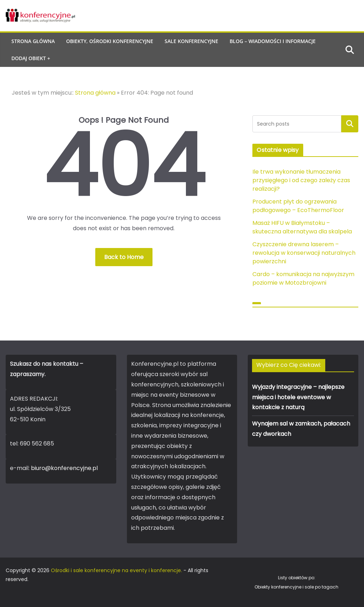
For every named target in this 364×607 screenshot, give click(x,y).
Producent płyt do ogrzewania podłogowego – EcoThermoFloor (298, 206)
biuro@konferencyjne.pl (64, 468)
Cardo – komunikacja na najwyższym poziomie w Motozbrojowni (303, 278)
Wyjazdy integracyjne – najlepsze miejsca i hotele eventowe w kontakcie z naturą (298, 397)
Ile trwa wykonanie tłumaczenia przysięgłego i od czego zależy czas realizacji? (301, 180)
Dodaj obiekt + (31, 58)
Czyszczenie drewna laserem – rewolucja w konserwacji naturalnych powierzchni (304, 253)
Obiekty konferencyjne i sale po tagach (296, 587)
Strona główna (33, 41)
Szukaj (350, 124)
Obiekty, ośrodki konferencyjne (110, 41)
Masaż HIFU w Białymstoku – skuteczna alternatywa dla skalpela (302, 227)
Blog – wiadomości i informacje (273, 41)
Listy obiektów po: (297, 578)
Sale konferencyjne (191, 41)
